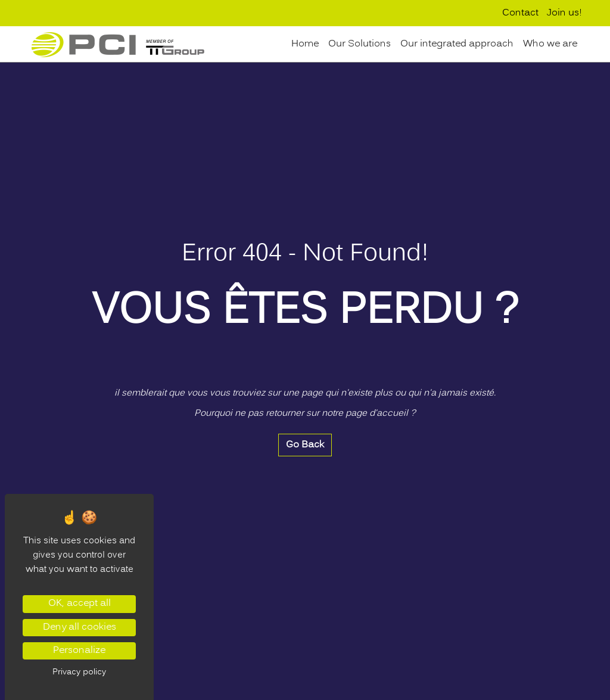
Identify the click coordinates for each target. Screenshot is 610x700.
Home (305, 44)
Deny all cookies (80, 627)
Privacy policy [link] (79, 672)
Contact (520, 13)
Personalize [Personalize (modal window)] (79, 651)
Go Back (305, 445)
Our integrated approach (457, 44)
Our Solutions (360, 44)
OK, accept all (80, 603)
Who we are (550, 44)
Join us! (564, 13)
